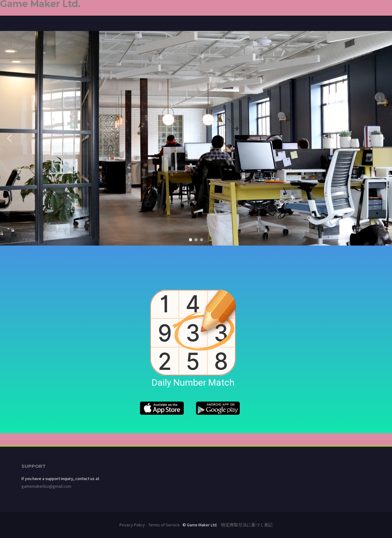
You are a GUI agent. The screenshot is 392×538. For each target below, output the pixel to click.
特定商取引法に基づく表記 (247, 525)
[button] (9, 138)
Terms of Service (164, 525)
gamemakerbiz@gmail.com (46, 486)
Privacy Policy (132, 525)
